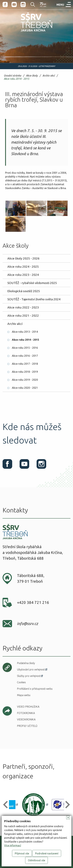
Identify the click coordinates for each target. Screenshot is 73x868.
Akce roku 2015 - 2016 (25, 348)
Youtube (14, 4)
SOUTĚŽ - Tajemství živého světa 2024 (34, 299)
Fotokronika (26, 713)
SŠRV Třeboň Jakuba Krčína (29, 32)
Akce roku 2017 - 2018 (25, 364)
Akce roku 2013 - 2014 (25, 332)
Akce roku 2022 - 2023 (23, 307)
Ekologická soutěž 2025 (24, 291)
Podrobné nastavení (47, 853)
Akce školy (32, 76)
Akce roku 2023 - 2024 (23, 275)
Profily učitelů (27, 726)
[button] (7, 805)
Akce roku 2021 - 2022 (23, 316)
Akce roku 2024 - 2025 (23, 267)
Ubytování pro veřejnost (31, 669)
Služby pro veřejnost (29, 676)
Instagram (23, 4)
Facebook (5, 4)
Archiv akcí (49, 76)
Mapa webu (24, 695)
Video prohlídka (28, 707)
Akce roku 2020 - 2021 (25, 388)
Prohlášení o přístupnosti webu (35, 689)
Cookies (21, 682)
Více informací (13, 845)
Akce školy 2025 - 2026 (23, 258)
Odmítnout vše (36, 860)
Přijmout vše (22, 853)
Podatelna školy (26, 663)
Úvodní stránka (13, 76)
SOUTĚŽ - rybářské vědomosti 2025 (32, 283)
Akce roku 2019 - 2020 (25, 380)
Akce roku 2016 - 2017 (25, 356)
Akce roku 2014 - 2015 (17, 79)
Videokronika (26, 719)
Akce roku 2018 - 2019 (25, 372)
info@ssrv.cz (28, 624)
